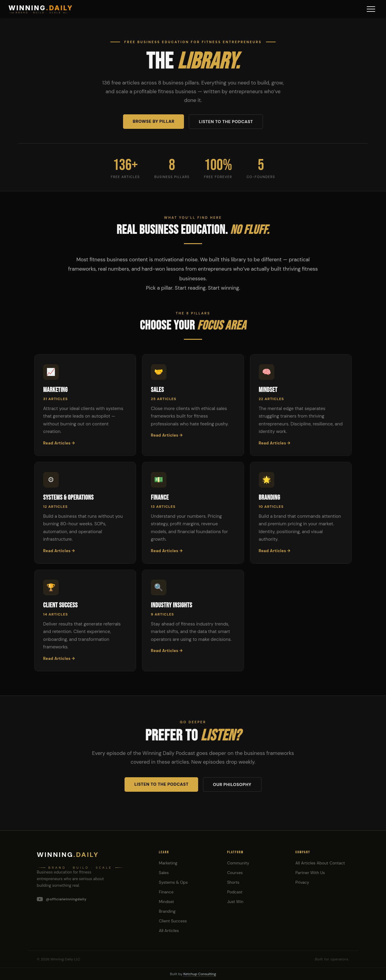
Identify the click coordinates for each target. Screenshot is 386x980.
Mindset (166, 902)
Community (238, 863)
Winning (68, 855)
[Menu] (371, 9)
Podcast (235, 892)
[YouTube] (91, 899)
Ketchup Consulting (200, 974)
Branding (167, 911)
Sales (164, 873)
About (322, 863)
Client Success (173, 921)
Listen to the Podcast (226, 122)
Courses (235, 873)
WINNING (41, 8)
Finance (166, 892)
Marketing (168, 863)
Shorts (233, 882)
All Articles (169, 931)
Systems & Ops (173, 882)
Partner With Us (310, 873)
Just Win (235, 902)
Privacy (302, 882)
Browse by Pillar (153, 121)
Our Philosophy (232, 784)
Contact (337, 863)
